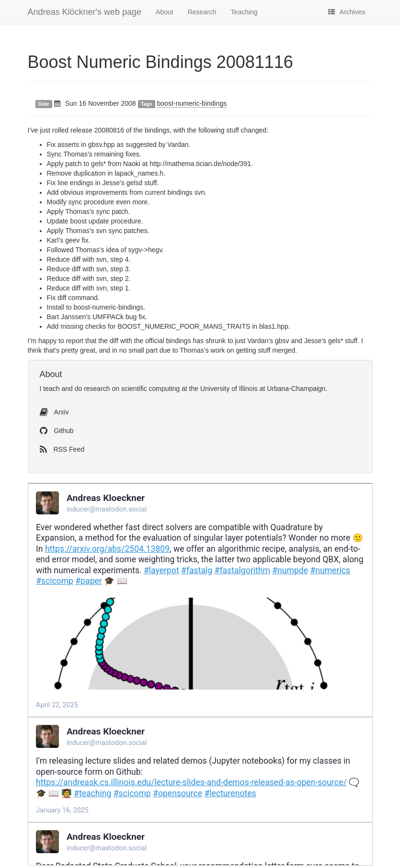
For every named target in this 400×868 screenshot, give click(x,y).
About (165, 12)
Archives (347, 12)
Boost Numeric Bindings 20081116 (160, 62)
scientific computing (150, 389)
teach (51, 389)
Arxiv (54, 412)
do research (92, 389)
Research (202, 12)
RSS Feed (62, 449)
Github (57, 431)
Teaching (244, 12)
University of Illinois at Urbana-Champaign (263, 389)
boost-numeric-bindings (192, 103)
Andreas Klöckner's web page (85, 12)
